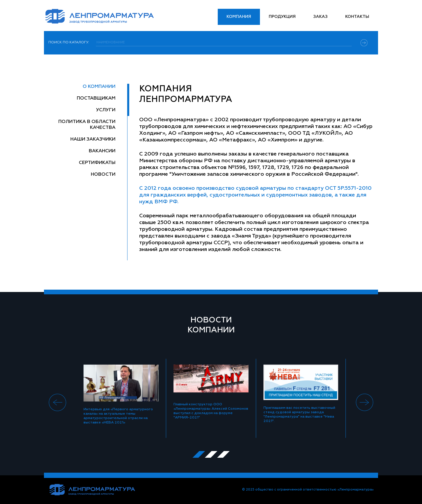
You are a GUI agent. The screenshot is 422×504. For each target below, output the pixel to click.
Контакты (357, 17)
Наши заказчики (93, 139)
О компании (99, 87)
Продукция (282, 17)
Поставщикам (96, 98)
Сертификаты (97, 163)
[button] (199, 454)
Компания (239, 17)
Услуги (106, 110)
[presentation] (57, 402)
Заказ (320, 17)
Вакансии (102, 151)
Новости (103, 175)
